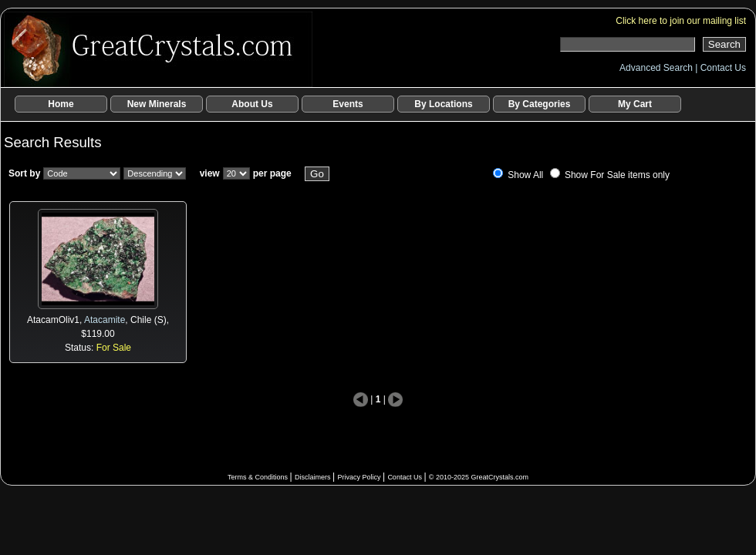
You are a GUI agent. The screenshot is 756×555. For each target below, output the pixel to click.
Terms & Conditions (259, 477)
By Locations (443, 104)
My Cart (635, 104)
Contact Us (723, 68)
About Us (252, 104)
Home (61, 104)
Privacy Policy (360, 477)
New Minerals (157, 104)
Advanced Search (657, 68)
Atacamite (105, 320)
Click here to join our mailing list (681, 21)
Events (348, 104)
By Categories (540, 104)
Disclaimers (314, 477)
